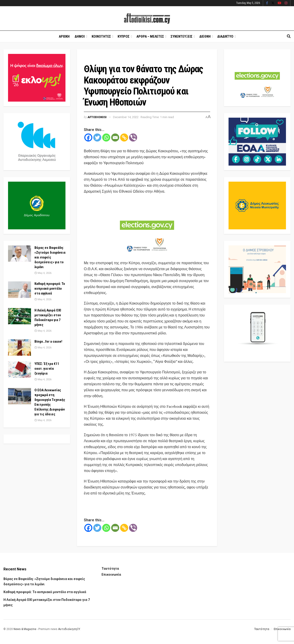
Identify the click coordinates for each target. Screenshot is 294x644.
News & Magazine (25, 629)
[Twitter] (97, 137)
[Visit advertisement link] (147, 228)
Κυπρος (124, 36)
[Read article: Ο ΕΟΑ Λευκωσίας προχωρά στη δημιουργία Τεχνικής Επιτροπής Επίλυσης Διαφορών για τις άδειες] (20, 396)
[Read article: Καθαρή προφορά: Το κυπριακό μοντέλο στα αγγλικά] (20, 290)
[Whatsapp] (106, 137)
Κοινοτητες (101, 36)
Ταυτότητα (110, 569)
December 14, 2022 (126, 117)
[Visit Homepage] (147, 18)
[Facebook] (88, 137)
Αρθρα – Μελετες (150, 36)
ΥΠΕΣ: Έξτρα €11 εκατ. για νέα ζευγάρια (47, 369)
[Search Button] (289, 36)
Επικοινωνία (111, 575)
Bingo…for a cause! (48, 341)
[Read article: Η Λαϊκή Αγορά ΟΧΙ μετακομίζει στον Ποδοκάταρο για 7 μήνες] (20, 316)
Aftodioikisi (97, 117)
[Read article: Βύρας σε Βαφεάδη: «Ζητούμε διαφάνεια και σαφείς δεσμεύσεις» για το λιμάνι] (20, 254)
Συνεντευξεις (182, 36)
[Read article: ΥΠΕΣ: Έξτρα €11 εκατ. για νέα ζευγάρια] (20, 370)
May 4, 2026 (43, 273)
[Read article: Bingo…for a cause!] (20, 347)
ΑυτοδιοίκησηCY (69, 629)
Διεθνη (205, 36)
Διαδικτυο (225, 36)
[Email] (115, 137)
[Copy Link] (124, 137)
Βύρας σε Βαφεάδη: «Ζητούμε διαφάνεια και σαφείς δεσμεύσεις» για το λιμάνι (50, 257)
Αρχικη (64, 36)
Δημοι (80, 36)
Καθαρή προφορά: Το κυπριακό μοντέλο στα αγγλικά (50, 289)
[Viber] (133, 137)
